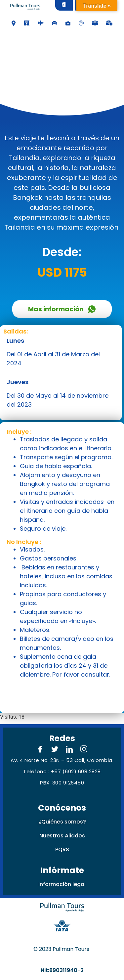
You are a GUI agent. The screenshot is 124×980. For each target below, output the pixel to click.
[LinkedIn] (69, 750)
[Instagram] (84, 750)
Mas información (62, 309)
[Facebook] (40, 750)
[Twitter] (55, 750)
